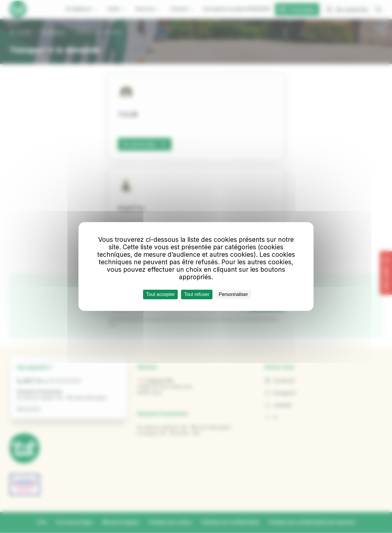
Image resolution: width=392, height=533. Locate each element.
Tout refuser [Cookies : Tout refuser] (197, 294)
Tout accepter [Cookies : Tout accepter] (160, 294)
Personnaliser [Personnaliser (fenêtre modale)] (233, 294)
